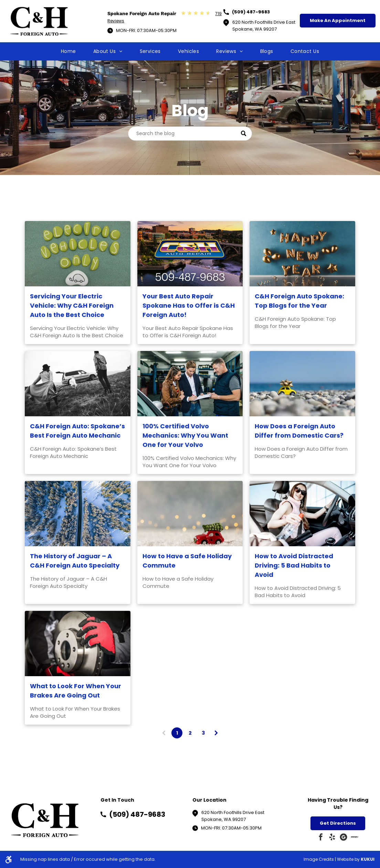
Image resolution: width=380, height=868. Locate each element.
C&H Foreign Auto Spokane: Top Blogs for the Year (299, 301)
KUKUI (368, 859)
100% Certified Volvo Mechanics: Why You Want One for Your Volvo (185, 435)
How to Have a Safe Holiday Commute (187, 561)
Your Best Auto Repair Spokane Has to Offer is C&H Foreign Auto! (189, 305)
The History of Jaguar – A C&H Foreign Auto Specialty (75, 561)
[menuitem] (68, 51)
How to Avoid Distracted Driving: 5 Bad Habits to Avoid (294, 565)
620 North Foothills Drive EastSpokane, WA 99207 (264, 26)
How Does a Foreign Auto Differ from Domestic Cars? (299, 431)
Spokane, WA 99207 (224, 819)
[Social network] (355, 838)
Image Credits (319, 859)
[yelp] (332, 838)
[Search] (190, 134)
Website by (348, 859)
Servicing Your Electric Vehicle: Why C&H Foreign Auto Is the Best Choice (72, 305)
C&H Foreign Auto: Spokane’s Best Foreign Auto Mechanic (77, 431)
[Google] (344, 838)
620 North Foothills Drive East (233, 812)
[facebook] (321, 838)
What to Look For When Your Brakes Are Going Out (76, 691)
